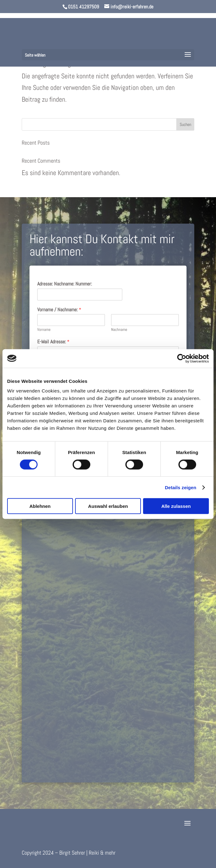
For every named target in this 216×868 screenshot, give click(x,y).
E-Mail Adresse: (53, 342)
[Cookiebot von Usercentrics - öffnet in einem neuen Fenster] (182, 358)
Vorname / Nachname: (59, 310)
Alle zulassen (176, 506)
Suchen (185, 124)
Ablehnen (40, 506)
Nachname (119, 330)
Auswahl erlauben (108, 506)
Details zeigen (180, 487)
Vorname (44, 330)
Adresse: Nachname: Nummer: (65, 284)
